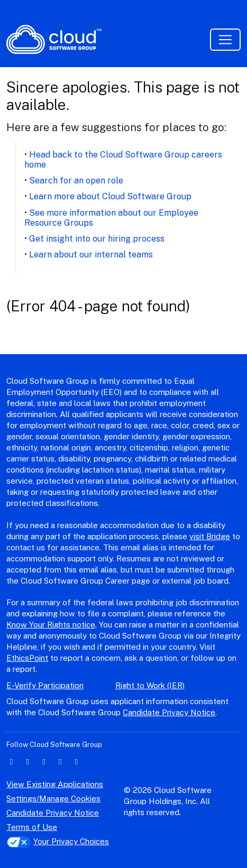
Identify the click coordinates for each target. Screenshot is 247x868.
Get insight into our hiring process (97, 239)
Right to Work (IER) (150, 685)
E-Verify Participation (45, 685)
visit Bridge (210, 536)
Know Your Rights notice (51, 625)
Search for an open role (76, 181)
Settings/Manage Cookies (53, 798)
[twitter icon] (28, 761)
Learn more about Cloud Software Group (110, 196)
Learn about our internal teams (91, 255)
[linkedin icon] (11, 761)
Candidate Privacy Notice (169, 712)
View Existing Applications (55, 784)
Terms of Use (32, 827)
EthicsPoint (27, 658)
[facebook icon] (44, 761)
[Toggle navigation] (225, 40)
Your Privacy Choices (58, 841)
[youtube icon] (76, 761)
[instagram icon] (60, 761)
